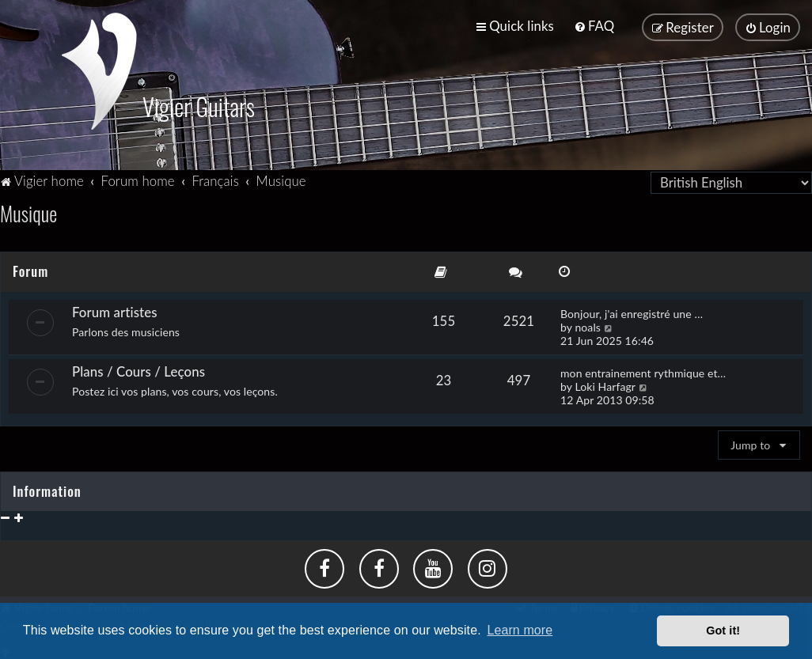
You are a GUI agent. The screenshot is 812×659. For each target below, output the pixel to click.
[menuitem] (594, 26)
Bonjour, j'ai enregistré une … (632, 311)
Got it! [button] (723, 631)
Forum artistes (115, 310)
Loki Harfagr (605, 384)
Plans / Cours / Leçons (138, 369)
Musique (28, 212)
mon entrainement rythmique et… (643, 371)
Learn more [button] (520, 630)
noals (588, 325)
